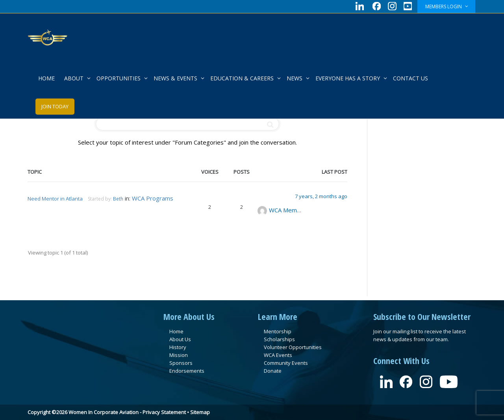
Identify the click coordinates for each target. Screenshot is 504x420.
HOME (46, 78)
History (178, 347)
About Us (180, 339)
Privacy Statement (164, 412)
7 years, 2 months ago (321, 196)
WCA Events (278, 355)
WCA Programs (153, 198)
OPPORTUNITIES (119, 78)
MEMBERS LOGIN (444, 7)
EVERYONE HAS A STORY (348, 78)
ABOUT (75, 78)
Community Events (286, 363)
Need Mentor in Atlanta (55, 199)
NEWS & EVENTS (176, 78)
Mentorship (278, 331)
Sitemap (200, 412)
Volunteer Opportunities (293, 347)
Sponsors (181, 363)
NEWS (295, 78)
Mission (179, 355)
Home (176, 331)
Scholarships (279, 339)
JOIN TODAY (55, 106)
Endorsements (187, 371)
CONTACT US (410, 78)
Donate (273, 371)
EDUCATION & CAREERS (243, 78)
